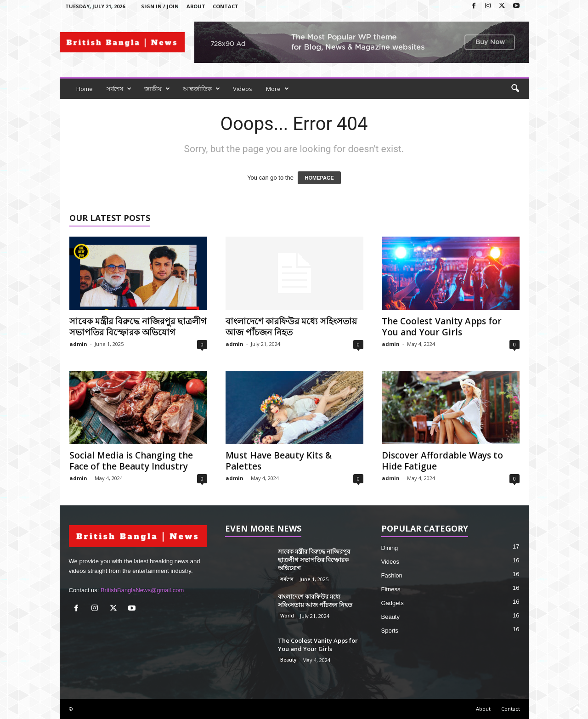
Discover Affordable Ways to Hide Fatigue (442, 461)
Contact (226, 6)
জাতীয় (157, 89)
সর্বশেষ (119, 89)
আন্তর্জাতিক (201, 89)
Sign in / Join (160, 6)
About (196, 6)
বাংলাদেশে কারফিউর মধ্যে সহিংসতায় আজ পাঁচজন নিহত (291, 327)
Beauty (288, 660)
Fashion (392, 575)
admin (78, 344)
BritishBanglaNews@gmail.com (142, 590)
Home (85, 89)
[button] (515, 89)
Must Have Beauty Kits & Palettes (279, 461)
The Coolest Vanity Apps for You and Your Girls (442, 327)
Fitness (391, 589)
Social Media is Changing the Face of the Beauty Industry (131, 461)
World (287, 616)
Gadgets (393, 603)
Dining (390, 548)
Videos (243, 89)
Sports (390, 631)
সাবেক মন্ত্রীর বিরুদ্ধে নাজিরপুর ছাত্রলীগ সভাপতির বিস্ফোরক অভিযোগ (138, 327)
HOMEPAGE (319, 178)
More (277, 89)
